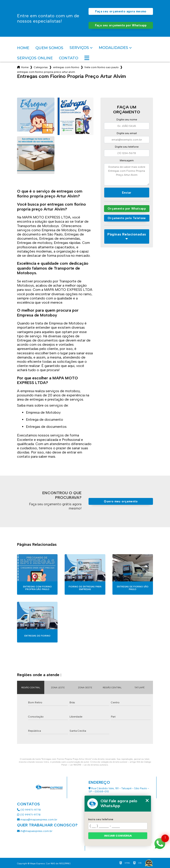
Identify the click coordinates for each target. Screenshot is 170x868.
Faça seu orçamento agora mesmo (121, 11)
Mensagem (127, 160)
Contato (69, 58)
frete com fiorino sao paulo (102, 67)
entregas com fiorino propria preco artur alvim (46, 72)
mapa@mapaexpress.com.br (37, 820)
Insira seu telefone (101, 819)
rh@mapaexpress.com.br (35, 831)
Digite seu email (127, 133)
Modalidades (113, 48)
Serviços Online (35, 58)
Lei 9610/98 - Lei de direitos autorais (89, 765)
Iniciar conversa (118, 836)
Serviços (79, 48)
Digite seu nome (127, 120)
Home (23, 48)
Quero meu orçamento (121, 501)
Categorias (41, 67)
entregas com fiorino (66, 67)
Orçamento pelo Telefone (127, 218)
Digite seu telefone (127, 147)
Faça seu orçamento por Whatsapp (121, 25)
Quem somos (49, 48)
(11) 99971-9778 (29, 810)
